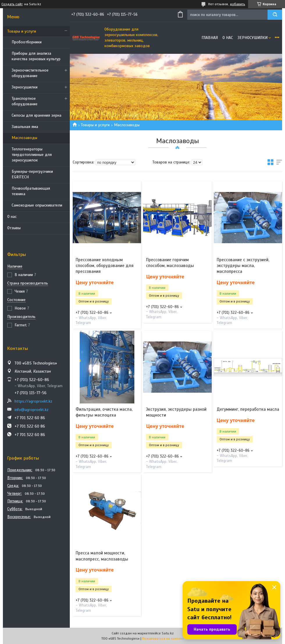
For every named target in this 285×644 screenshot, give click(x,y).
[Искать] (275, 15)
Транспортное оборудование (25, 101)
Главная (210, 38)
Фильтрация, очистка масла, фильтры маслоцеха (104, 412)
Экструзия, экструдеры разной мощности (176, 412)
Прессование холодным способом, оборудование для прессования (105, 266)
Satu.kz (168, 633)
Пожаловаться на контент (163, 638)
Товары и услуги (22, 31)
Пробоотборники (27, 42)
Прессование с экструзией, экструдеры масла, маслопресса (243, 266)
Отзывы (14, 228)
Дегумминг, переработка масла (248, 409)
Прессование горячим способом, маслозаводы (170, 263)
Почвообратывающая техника (31, 191)
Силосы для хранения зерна (36, 115)
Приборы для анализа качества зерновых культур (36, 56)
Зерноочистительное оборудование (30, 73)
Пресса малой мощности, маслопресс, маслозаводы (102, 556)
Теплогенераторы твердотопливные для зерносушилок (32, 155)
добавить (237, 4)
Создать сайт (12, 4)
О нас (12, 217)
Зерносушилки (25, 87)
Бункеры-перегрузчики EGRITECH (32, 174)
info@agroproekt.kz (32, 410)
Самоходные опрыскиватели (37, 205)
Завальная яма (25, 127)
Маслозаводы (24, 138)
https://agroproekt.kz (33, 401)
